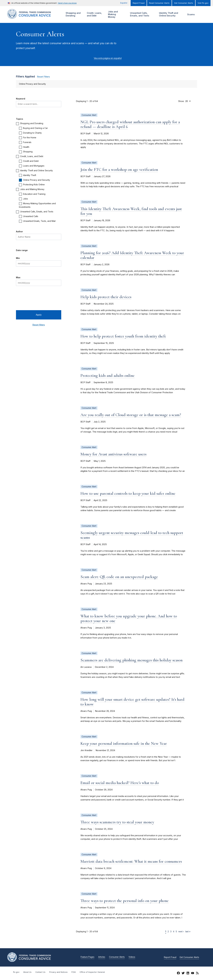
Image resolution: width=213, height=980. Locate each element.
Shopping (28, 152)
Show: (181, 101)
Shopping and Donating (73, 14)
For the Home (30, 137)
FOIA (74, 972)
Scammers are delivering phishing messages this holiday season (131, 660)
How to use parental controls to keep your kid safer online (128, 493)
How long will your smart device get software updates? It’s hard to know (132, 702)
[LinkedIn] (188, 973)
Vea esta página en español (108, 58)
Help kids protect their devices (106, 297)
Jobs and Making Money (114, 14)
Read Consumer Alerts (159, 3)
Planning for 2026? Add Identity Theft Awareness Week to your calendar (132, 255)
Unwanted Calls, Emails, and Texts (141, 14)
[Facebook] (178, 973)
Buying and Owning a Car (35, 128)
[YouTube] (193, 973)
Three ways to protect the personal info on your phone (125, 901)
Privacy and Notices (58, 972)
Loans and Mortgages (34, 166)
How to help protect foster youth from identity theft (123, 336)
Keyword (21, 99)
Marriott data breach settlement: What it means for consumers (131, 861)
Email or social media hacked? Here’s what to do (120, 783)
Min (18, 258)
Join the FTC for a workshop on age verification (119, 169)
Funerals (27, 142)
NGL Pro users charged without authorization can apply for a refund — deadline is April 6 (130, 124)
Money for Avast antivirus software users (113, 454)
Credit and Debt (31, 161)
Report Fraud (139, 3)
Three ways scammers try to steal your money (117, 822)
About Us (27, 972)
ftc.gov (16, 972)
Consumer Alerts (117, 957)
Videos (132, 957)
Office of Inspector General (92, 972)
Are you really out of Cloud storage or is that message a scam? (131, 415)
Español (124, 3)
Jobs (26, 199)
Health (26, 147)
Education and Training (34, 194)
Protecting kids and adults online (108, 375)
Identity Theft (30, 175)
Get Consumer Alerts (184, 3)
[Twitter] (183, 973)
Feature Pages (87, 957)
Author (19, 231)
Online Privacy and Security (37, 180)
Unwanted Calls (31, 216)
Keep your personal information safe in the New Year (124, 743)
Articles (102, 957)
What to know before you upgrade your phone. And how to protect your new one (129, 618)
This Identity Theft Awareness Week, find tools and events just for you (131, 211)
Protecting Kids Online (34, 184)
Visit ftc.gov (203, 3)
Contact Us (40, 972)
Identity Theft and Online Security (169, 14)
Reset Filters (43, 77)
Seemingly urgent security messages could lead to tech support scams (132, 535)
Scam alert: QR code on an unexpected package (119, 577)
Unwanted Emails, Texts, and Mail (39, 221)
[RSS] (197, 973)
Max (18, 277)
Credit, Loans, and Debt (94, 14)
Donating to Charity (32, 133)
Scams (191, 14)
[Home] (33, 17)
